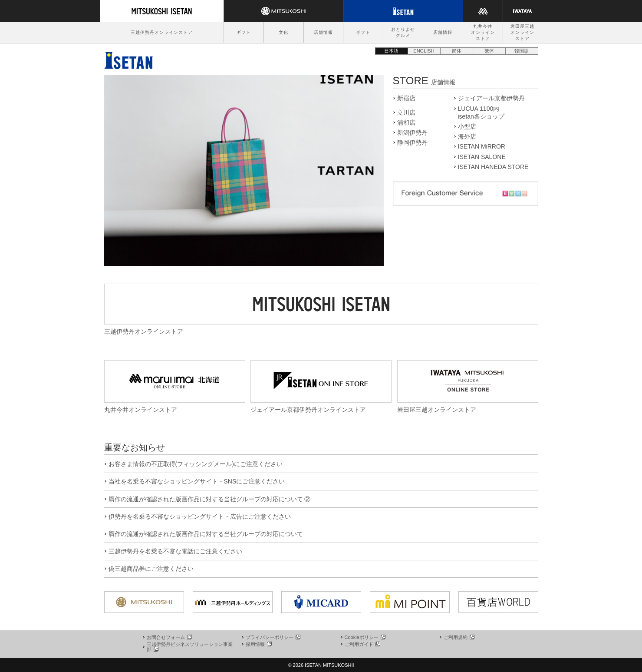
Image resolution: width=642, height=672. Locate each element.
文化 (283, 32)
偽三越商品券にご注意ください (151, 569)
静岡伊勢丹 (412, 142)
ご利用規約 (459, 637)
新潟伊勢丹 (412, 132)
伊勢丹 (128, 58)
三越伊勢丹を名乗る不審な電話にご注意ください (175, 551)
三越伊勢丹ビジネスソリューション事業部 (190, 647)
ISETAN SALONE (482, 157)
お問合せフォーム (169, 637)
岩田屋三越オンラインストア (522, 32)
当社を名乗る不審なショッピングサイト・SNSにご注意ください (197, 481)
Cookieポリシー (365, 637)
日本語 (391, 51)
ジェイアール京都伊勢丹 (491, 98)
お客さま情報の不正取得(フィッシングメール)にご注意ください (196, 464)
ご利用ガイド (362, 644)
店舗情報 (323, 32)
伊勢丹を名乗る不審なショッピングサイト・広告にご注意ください (200, 516)
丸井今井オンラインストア (483, 32)
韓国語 (522, 51)
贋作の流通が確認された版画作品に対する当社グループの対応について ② (210, 499)
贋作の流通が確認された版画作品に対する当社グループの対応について (206, 534)
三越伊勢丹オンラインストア (162, 32)
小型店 (467, 126)
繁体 (489, 51)
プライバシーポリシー (273, 637)
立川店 (406, 113)
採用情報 (258, 644)
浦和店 (406, 122)
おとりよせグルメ (403, 32)
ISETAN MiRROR (482, 146)
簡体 (457, 51)
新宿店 (406, 98)
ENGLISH (424, 51)
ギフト (244, 32)
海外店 (467, 136)
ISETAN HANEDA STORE (493, 167)
